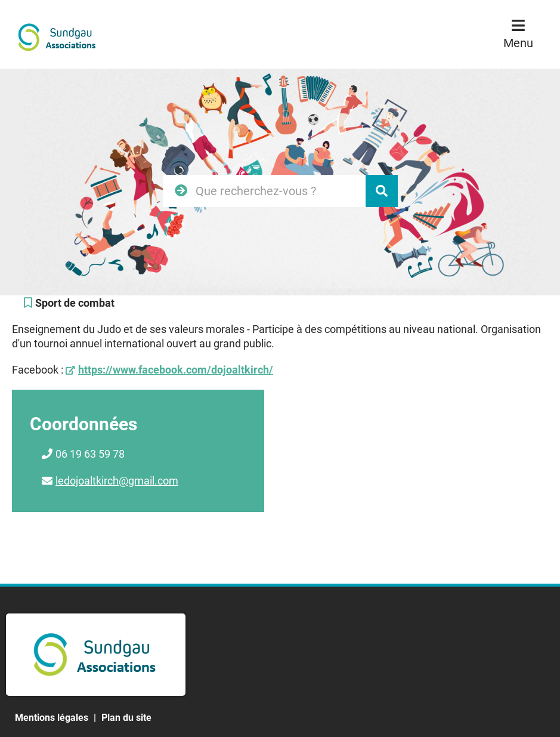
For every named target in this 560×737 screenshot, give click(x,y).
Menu (518, 43)
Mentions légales (52, 718)
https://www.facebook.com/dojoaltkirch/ (176, 370)
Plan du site (126, 718)
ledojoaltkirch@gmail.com (117, 481)
